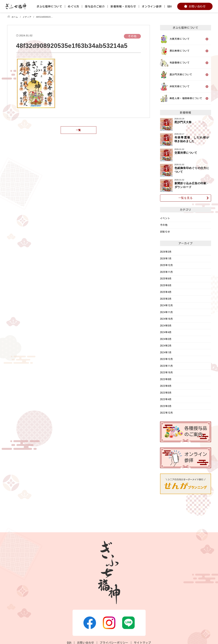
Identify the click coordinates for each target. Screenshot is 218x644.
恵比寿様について (180, 51)
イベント (165, 218)
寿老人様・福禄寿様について (186, 98)
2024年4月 (166, 332)
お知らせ (165, 232)
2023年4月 (166, 399)
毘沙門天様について (181, 75)
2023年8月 (166, 379)
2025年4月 (166, 292)
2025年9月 (166, 279)
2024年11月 (167, 312)
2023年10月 (167, 373)
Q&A (170, 6)
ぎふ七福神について (49, 6)
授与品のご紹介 (95, 6)
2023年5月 (166, 393)
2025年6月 (166, 285)
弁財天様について (180, 86)
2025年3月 (166, 299)
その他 (164, 225)
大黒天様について (180, 39)
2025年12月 (167, 265)
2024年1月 (166, 352)
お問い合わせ (197, 6)
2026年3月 (166, 252)
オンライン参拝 (152, 6)
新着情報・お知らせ (123, 6)
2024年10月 (167, 319)
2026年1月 (166, 259)
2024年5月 (166, 326)
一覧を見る (186, 198)
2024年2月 (166, 346)
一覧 (79, 130)
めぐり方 (73, 6)
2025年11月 (167, 272)
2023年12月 (167, 359)
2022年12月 (167, 413)
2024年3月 (166, 339)
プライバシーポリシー (114, 643)
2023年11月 (167, 366)
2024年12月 (167, 305)
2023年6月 (166, 386)
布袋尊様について (180, 63)
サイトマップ (142, 643)
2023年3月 (166, 406)
